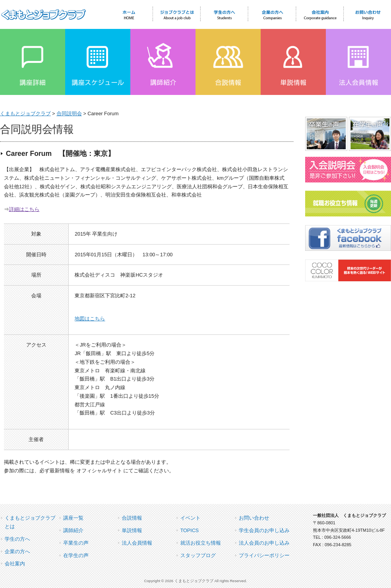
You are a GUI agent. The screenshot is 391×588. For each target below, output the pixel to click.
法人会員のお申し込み (264, 543)
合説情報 (132, 518)
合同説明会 (69, 113)
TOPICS (189, 530)
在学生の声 (76, 555)
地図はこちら (90, 319)
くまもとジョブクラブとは (30, 522)
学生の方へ (17, 539)
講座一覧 (73, 518)
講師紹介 (73, 530)
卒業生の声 (76, 543)
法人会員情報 (137, 543)
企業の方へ (17, 551)
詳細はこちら (24, 209)
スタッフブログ (198, 555)
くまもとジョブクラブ (25, 113)
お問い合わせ (254, 518)
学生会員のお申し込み (264, 530)
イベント (190, 518)
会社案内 (15, 564)
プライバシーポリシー (264, 555)
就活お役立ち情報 (201, 543)
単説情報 (132, 530)
